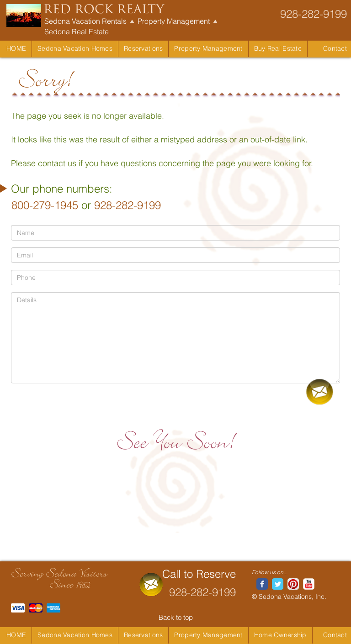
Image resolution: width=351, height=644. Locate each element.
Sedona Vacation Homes (75, 48)
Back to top (176, 617)
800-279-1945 (45, 205)
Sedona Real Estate (77, 31)
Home (16, 48)
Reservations (143, 48)
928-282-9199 (314, 14)
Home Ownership (280, 635)
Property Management (174, 21)
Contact (335, 48)
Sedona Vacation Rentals (85, 21)
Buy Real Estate (278, 48)
